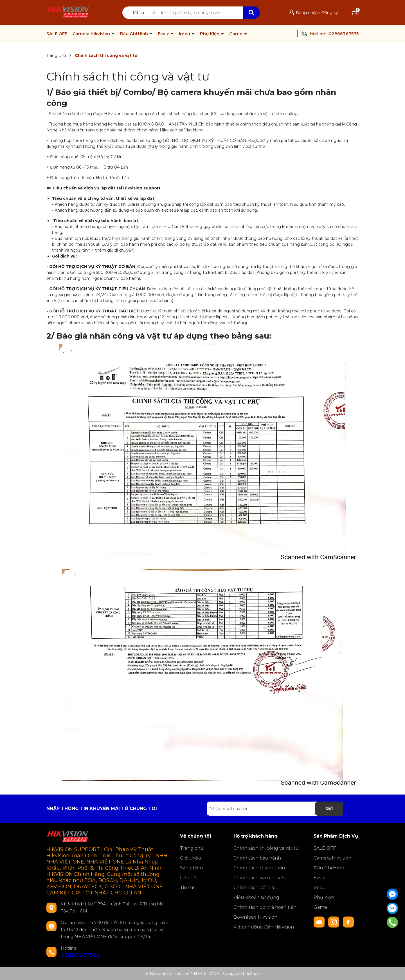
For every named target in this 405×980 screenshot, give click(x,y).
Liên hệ (188, 878)
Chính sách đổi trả (254, 888)
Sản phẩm (191, 868)
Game (236, 34)
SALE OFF (57, 34)
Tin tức (188, 888)
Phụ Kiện (210, 34)
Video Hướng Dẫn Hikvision (264, 927)
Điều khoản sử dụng (256, 897)
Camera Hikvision (92, 34)
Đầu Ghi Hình (134, 34)
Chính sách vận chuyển (260, 878)
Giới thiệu (191, 858)
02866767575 (344, 34)
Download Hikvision (255, 917)
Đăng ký (330, 13)
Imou (185, 34)
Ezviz (164, 34)
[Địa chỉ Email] (275, 809)
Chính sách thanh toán (259, 868)
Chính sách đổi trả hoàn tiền (265, 907)
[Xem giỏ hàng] (355, 13)
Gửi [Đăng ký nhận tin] (329, 808)
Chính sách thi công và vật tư (128, 76)
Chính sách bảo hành (257, 858)
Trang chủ (192, 848)
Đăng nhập (307, 13)
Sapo (255, 974)
